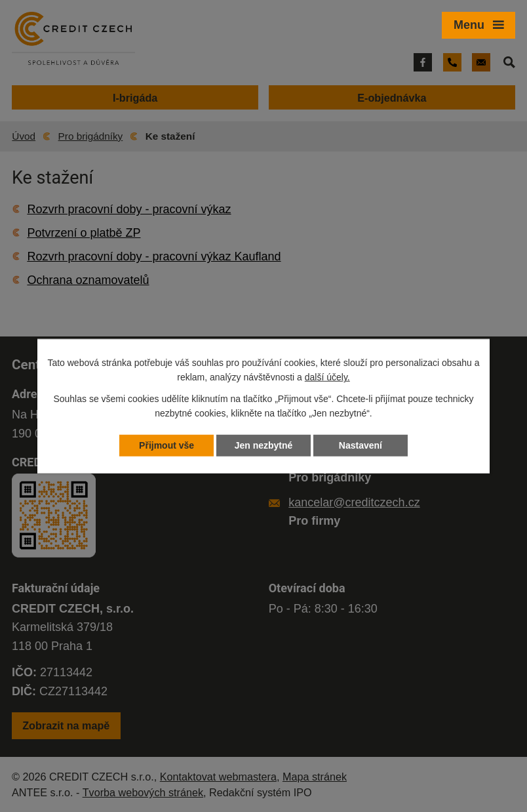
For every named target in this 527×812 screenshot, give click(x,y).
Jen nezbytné (264, 445)
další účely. (327, 377)
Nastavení (361, 445)
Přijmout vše (166, 445)
